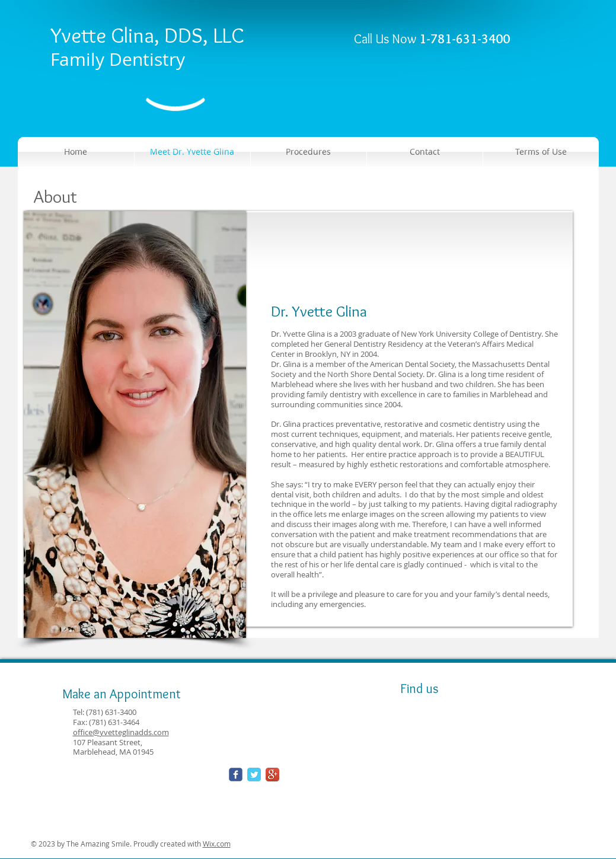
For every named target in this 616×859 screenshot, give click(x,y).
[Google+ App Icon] (272, 775)
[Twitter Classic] (254, 775)
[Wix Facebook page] (236, 775)
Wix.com (217, 844)
